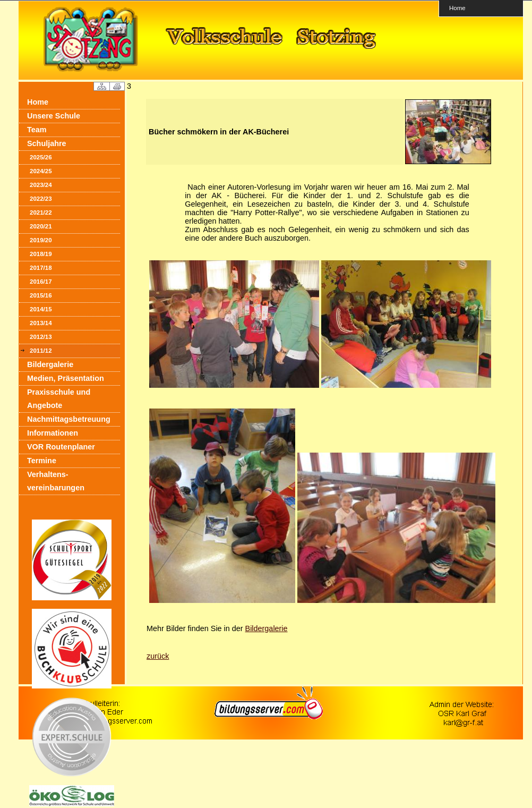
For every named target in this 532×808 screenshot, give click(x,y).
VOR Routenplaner (61, 447)
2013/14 (41, 323)
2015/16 (41, 295)
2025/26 (41, 157)
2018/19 (41, 254)
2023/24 (41, 185)
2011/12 (41, 351)
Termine (42, 461)
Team (37, 130)
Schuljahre (47, 143)
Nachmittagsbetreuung (69, 419)
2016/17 (41, 282)
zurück (158, 656)
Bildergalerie (50, 364)
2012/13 (41, 337)
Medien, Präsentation (66, 378)
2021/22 (41, 212)
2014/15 (41, 309)
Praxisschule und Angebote (59, 399)
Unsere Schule (54, 116)
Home (457, 8)
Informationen (53, 433)
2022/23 (41, 199)
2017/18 (41, 268)
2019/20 (41, 240)
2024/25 (41, 171)
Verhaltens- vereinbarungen (56, 481)
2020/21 (41, 226)
